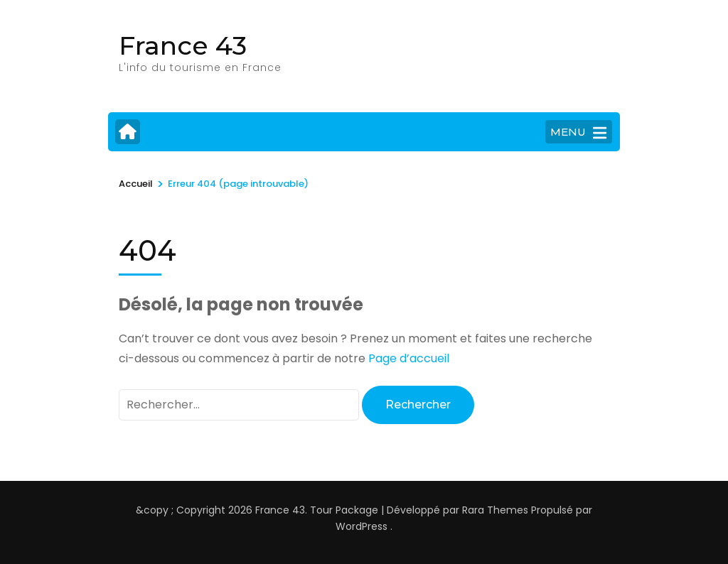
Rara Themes (495, 510)
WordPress (362, 526)
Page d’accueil (409, 358)
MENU (578, 133)
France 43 (183, 45)
